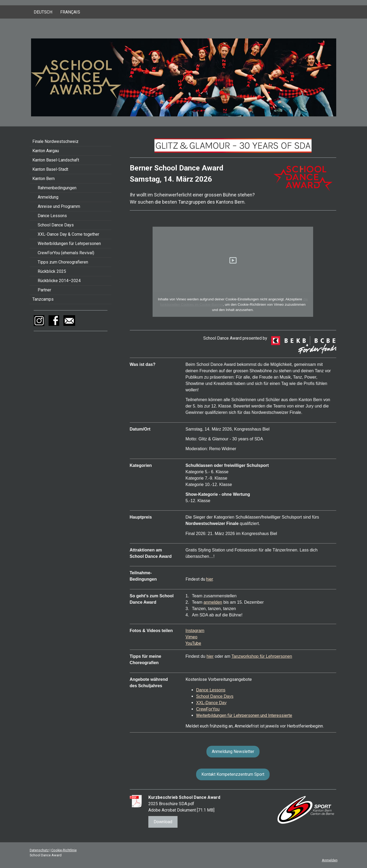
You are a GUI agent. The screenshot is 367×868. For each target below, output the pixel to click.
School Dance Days (56, 225)
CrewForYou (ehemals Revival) (66, 253)
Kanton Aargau (46, 151)
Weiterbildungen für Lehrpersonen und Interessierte (244, 715)
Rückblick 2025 (52, 271)
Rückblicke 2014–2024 (59, 281)
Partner (44, 290)
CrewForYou (208, 709)
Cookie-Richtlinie (64, 850)
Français (70, 12)
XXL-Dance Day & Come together (68, 234)
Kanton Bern (44, 179)
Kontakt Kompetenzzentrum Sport (233, 774)
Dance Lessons (52, 216)
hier (210, 579)
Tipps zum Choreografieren (63, 262)
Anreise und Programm (59, 206)
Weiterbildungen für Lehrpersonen (69, 244)
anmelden (213, 602)
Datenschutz (39, 850)
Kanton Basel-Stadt (50, 169)
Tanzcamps (43, 299)
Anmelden (330, 860)
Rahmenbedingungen (57, 188)
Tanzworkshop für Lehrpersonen (262, 656)
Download (163, 822)
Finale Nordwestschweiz (55, 141)
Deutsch (43, 12)
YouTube (193, 643)
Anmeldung (48, 197)
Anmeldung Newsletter (233, 751)
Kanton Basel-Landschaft (56, 160)
